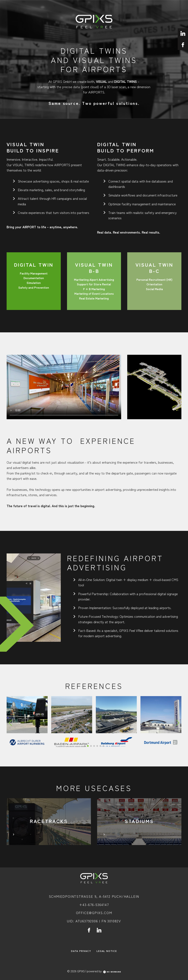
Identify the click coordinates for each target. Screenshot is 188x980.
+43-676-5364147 (94, 905)
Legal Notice (107, 951)
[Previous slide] (10, 723)
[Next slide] (178, 723)
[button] (85, 746)
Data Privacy (81, 951)
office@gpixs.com (94, 913)
